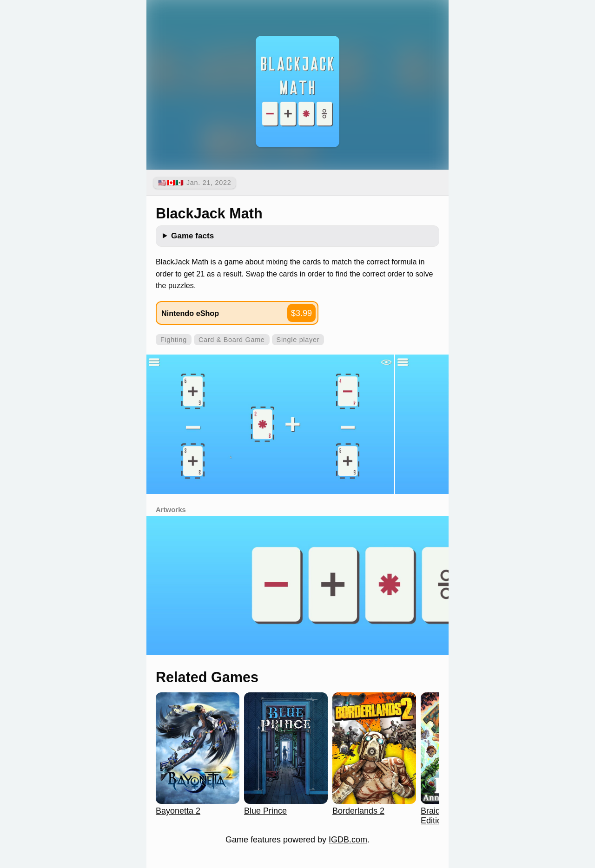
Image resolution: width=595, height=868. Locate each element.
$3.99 (301, 313)
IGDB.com (348, 840)
